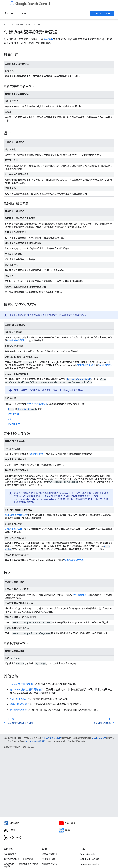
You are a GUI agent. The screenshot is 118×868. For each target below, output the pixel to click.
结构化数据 (13, 414)
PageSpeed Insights (90, 864)
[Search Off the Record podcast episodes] (87, 830)
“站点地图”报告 (105, 365)
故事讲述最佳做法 (16, 341)
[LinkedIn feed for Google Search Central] (31, 823)
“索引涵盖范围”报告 (86, 365)
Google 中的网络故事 (21, 684)
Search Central (33, 4)
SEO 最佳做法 (33, 315)
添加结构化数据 (36, 454)
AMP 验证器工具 (81, 595)
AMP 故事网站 (18, 699)
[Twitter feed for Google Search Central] (31, 838)
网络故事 (48, 39)
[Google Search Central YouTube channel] (87, 823)
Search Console (102, 13)
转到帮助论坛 (10, 854)
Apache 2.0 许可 (99, 738)
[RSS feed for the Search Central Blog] (31, 830)
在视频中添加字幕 (14, 529)
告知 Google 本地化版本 (71, 390)
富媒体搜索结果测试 (90, 859)
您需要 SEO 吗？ (50, 854)
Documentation (15, 13)
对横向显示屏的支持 (74, 560)
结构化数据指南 (18, 710)
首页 (6, 25)
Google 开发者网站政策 (35, 741)
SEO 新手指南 (48, 859)
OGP (10, 419)
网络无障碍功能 (18, 704)
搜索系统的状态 (49, 864)
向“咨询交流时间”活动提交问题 (18, 859)
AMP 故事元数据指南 (37, 404)
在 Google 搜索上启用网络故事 (27, 690)
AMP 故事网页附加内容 (16, 515)
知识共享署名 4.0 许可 (51, 738)
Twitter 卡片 (14, 424)
